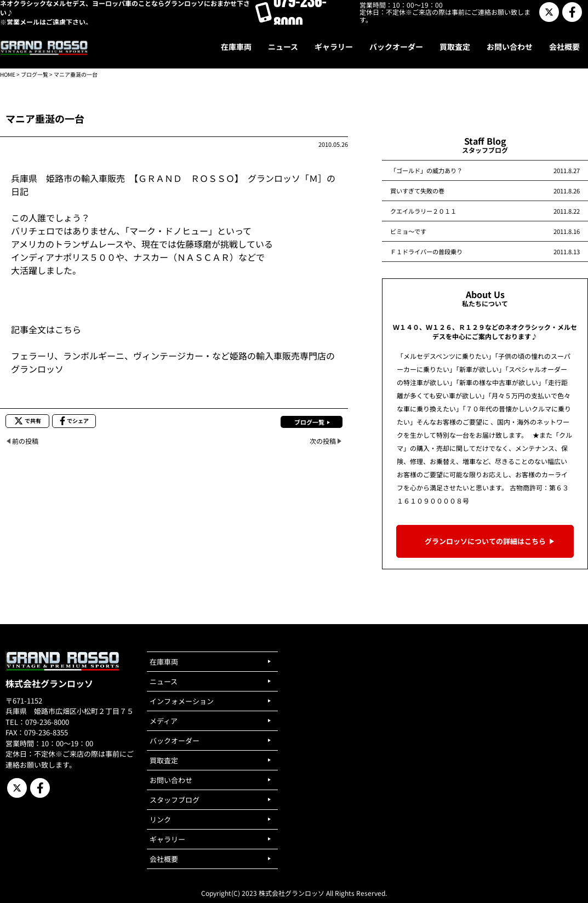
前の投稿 (25, 441)
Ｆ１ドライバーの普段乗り (426, 252)
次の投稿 (323, 441)
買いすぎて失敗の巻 (417, 191)
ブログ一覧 (35, 74)
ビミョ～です (408, 231)
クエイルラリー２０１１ (423, 211)
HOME (8, 74)
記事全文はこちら (46, 329)
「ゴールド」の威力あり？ (426, 170)
